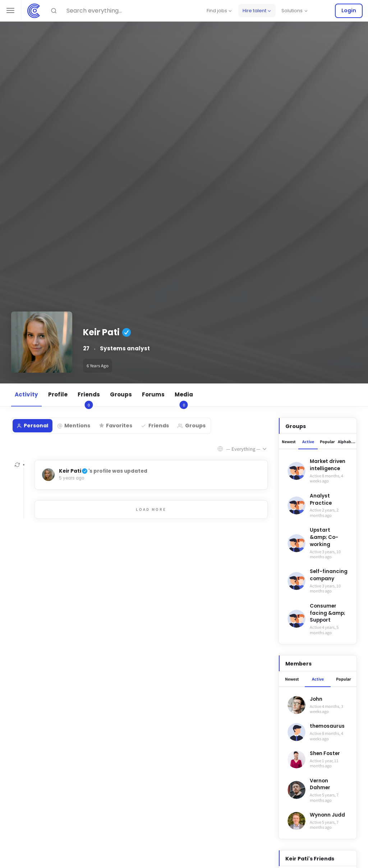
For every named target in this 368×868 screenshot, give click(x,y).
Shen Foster (325, 753)
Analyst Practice (321, 499)
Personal (36, 426)
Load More (151, 509)
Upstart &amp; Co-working (324, 537)
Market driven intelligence (328, 465)
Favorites (119, 426)
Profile (58, 394)
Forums (153, 394)
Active (308, 442)
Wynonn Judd (327, 815)
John (316, 699)
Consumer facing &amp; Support (328, 613)
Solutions (292, 11)
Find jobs (217, 11)
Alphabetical (347, 442)
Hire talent (254, 11)
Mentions (77, 426)
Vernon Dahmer (320, 784)
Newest (289, 442)
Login (349, 10)
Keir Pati (70, 471)
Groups (121, 394)
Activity (26, 394)
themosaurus (327, 726)
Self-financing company (329, 575)
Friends (89, 398)
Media (184, 398)
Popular (327, 442)
